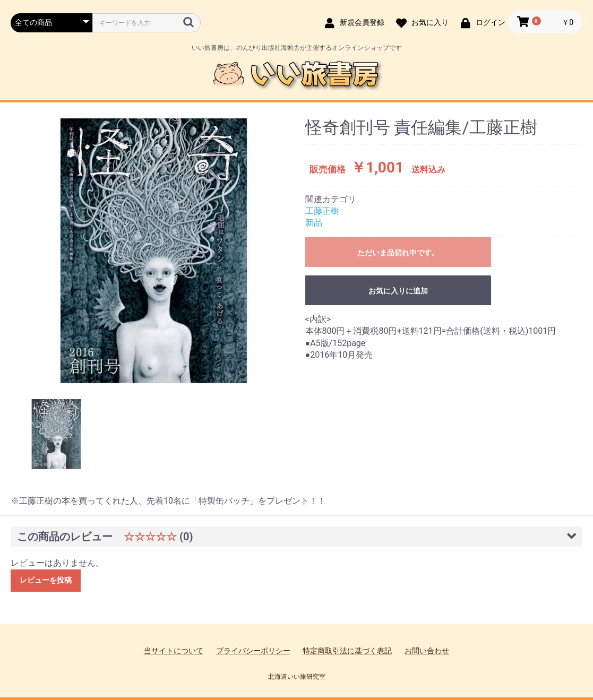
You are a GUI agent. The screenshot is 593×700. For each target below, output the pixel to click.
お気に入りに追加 (398, 291)
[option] (154, 251)
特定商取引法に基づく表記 (347, 651)
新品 (314, 223)
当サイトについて (174, 651)
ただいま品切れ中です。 (398, 253)
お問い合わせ (427, 651)
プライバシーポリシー (253, 651)
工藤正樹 (322, 211)
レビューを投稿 (46, 580)
